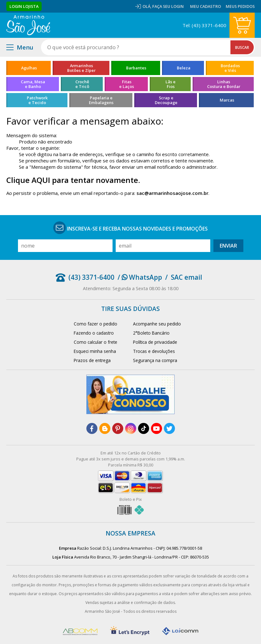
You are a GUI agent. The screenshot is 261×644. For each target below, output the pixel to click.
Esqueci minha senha (95, 351)
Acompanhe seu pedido (157, 324)
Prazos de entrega (92, 360)
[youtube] (157, 428)
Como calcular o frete (96, 342)
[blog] (105, 428)
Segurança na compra (155, 360)
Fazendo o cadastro (94, 333)
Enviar (228, 246)
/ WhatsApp (140, 277)
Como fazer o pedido (96, 324)
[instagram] (131, 428)
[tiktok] (144, 428)
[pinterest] (118, 428)
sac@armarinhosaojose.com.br (172, 193)
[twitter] (169, 428)
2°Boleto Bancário (151, 333)
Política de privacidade (155, 342)
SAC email (186, 277)
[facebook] (92, 428)
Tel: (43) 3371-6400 (204, 25)
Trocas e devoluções (154, 351)
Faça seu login (168, 6)
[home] (28, 25)
